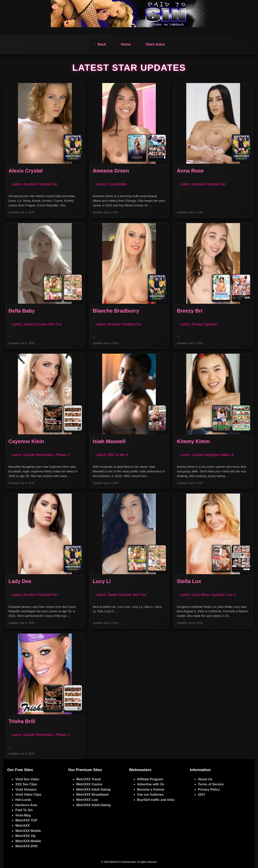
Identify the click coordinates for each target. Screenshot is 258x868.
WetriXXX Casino (89, 784)
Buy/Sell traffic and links (156, 800)
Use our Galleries (150, 795)
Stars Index (155, 44)
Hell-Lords (23, 800)
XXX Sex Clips (26, 784)
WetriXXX (23, 826)
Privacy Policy (209, 790)
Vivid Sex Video (27, 779)
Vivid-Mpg (23, 815)
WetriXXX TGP (26, 820)
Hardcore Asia (26, 805)
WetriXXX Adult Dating (93, 790)
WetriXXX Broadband (92, 795)
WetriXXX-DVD (27, 846)
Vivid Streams (26, 790)
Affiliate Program (150, 779)
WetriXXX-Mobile (28, 841)
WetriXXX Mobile (28, 831)
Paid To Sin (24, 810)
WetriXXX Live (87, 800)
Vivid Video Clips (28, 795)
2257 (202, 795)
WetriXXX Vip (25, 836)
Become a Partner (151, 790)
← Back (100, 44)
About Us (205, 779)
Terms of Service (211, 784)
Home (126, 44)
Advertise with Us (151, 784)
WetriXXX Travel (88, 779)
